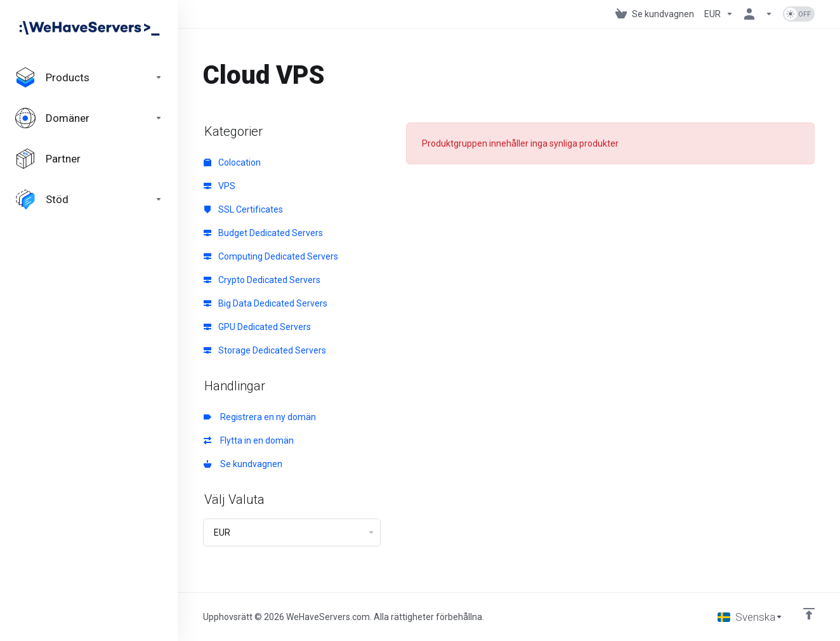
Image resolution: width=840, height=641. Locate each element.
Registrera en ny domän (260, 417)
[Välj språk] (750, 617)
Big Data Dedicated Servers (266, 303)
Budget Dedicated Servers (263, 233)
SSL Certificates (243, 209)
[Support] (89, 199)
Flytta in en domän (249, 440)
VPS (220, 186)
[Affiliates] (89, 159)
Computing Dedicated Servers (271, 256)
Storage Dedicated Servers (265, 350)
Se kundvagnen (243, 464)
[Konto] (758, 14)
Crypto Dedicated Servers (262, 280)
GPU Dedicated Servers (257, 327)
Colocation (232, 162)
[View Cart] (655, 14)
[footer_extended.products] (89, 77)
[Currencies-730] (719, 14)
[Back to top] (809, 614)
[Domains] (89, 118)
